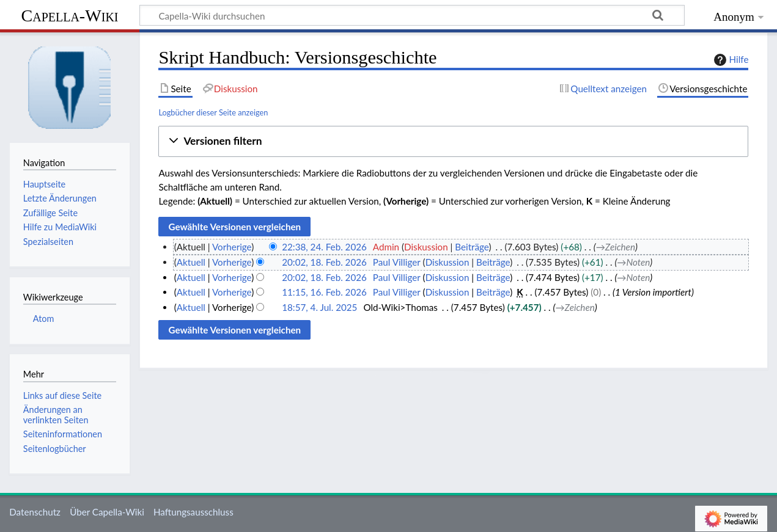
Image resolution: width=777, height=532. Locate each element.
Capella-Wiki (69, 16)
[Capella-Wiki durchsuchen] (412, 15)
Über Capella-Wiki (107, 512)
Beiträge (472, 247)
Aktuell (191, 262)
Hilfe (730, 60)
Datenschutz (35, 512)
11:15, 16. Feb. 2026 (324, 292)
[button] (453, 141)
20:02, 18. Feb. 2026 (324, 262)
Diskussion (426, 247)
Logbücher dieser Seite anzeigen (213, 112)
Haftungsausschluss (193, 512)
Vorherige (232, 247)
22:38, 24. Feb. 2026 (324, 247)
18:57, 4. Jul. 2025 (319, 307)
